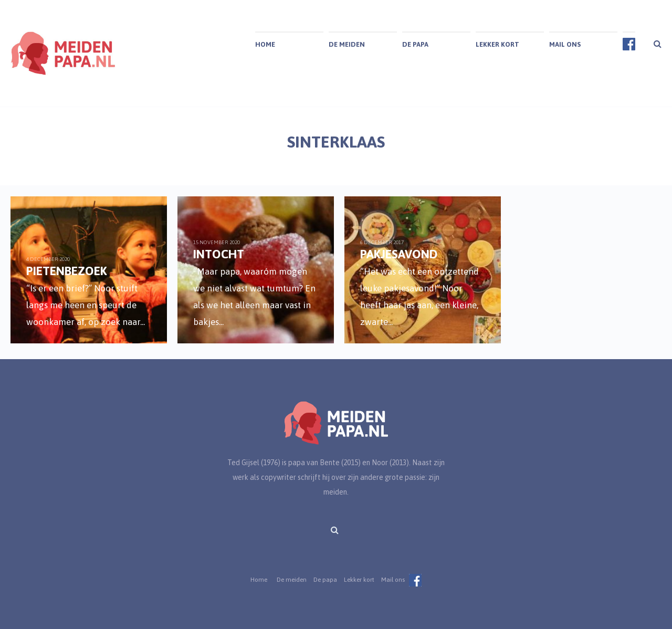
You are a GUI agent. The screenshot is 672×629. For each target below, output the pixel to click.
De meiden (347, 44)
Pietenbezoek (67, 271)
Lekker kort (497, 44)
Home (265, 44)
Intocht (218, 254)
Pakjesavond (397, 254)
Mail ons (565, 44)
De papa (415, 44)
